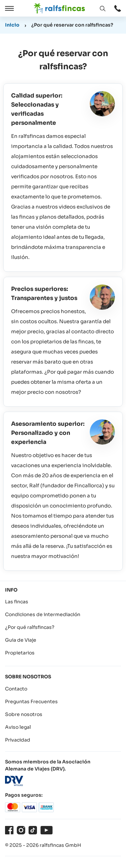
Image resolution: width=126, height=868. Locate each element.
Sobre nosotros (24, 714)
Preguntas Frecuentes (31, 702)
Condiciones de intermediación (43, 614)
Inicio (12, 25)
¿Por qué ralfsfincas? (30, 627)
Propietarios (20, 653)
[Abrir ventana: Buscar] (102, 9)
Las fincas (17, 602)
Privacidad (18, 740)
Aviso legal (18, 727)
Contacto (16, 689)
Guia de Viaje (21, 640)
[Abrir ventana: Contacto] (118, 8)
